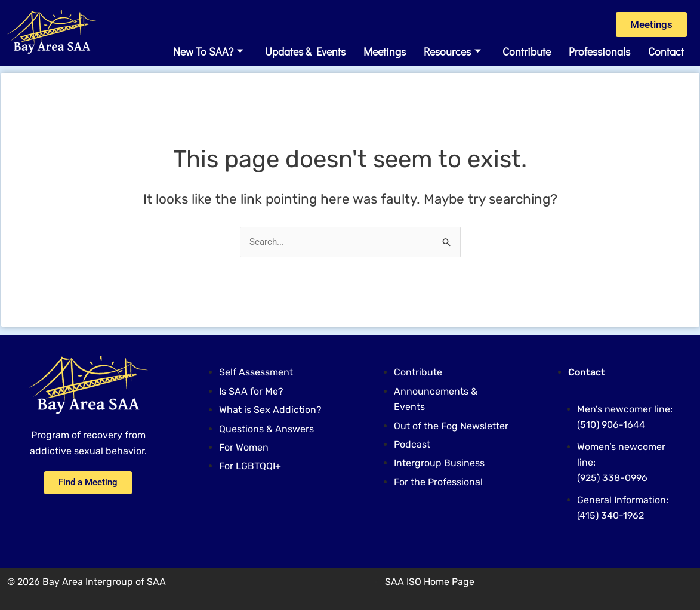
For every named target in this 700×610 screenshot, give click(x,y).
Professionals (599, 52)
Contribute (527, 52)
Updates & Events (305, 52)
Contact (666, 52)
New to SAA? (208, 52)
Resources (452, 52)
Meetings (385, 52)
